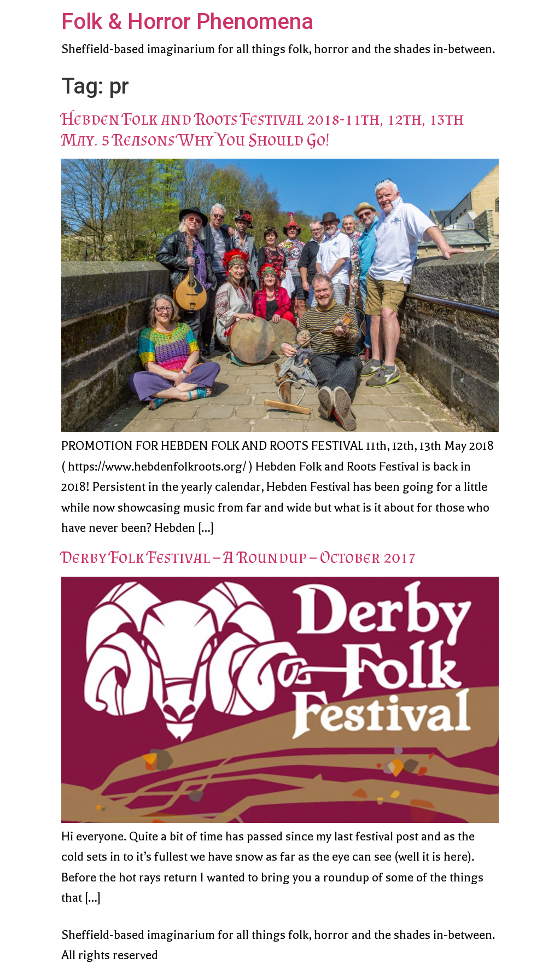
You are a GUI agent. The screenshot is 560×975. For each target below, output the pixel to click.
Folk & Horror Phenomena (187, 22)
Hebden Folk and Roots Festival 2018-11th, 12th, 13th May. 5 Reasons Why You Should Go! (262, 129)
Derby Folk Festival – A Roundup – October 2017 (239, 557)
